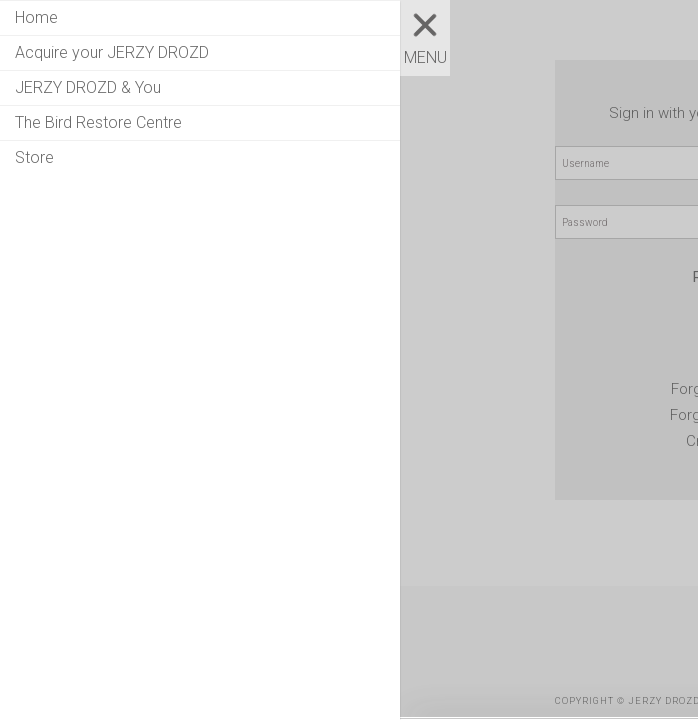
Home (36, 17)
